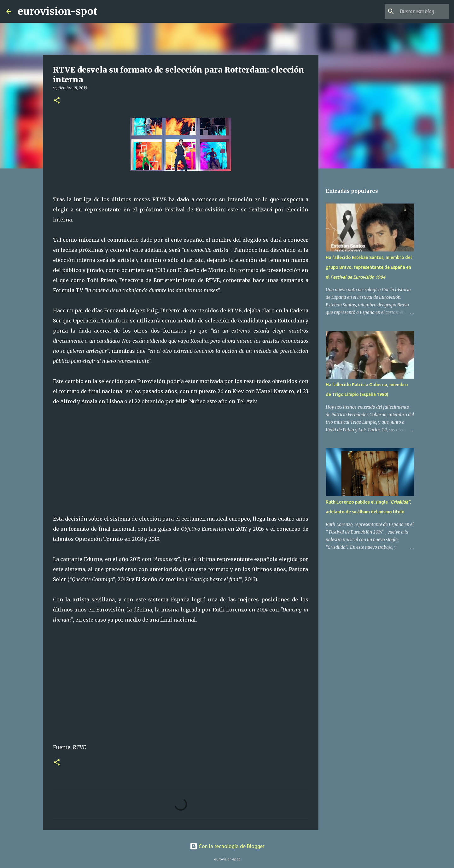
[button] (57, 101)
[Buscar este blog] (416, 11)
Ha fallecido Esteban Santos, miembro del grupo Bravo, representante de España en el (369, 267)
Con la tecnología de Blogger (227, 846)
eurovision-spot (58, 11)
